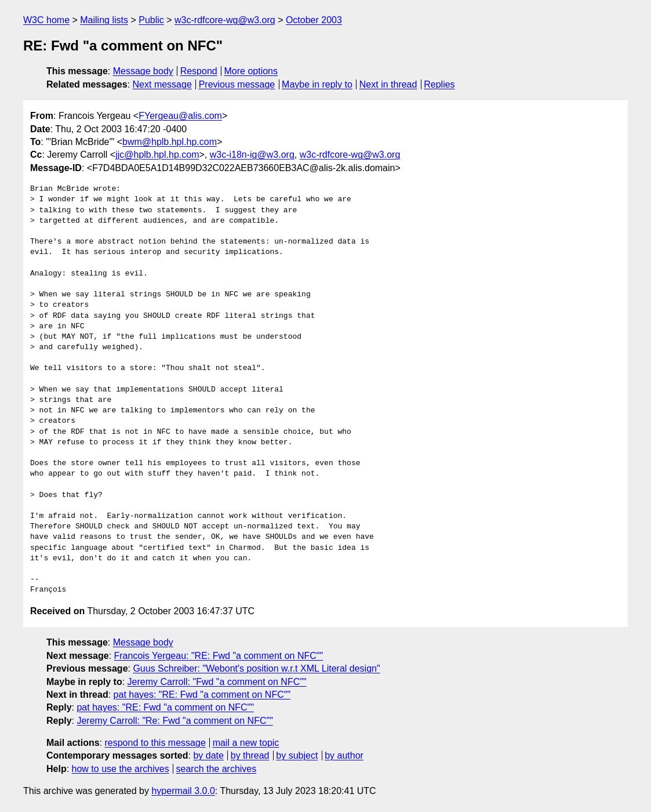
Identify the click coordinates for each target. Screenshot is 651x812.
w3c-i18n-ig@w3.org (252, 155)
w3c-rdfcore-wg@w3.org (225, 20)
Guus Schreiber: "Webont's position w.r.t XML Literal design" (256, 668)
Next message (162, 84)
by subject (297, 755)
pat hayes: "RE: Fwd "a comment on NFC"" (202, 695)
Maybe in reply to (317, 84)
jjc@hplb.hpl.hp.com (157, 155)
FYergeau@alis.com (180, 116)
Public (151, 20)
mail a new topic (246, 743)
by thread (250, 755)
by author (344, 755)
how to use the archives (121, 769)
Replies (439, 84)
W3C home (46, 20)
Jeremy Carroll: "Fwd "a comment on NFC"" (217, 682)
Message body (143, 71)
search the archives (217, 769)
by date (208, 755)
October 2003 (314, 20)
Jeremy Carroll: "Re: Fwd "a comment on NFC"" (174, 721)
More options (251, 71)
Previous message (237, 84)
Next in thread (388, 84)
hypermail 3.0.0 (183, 791)
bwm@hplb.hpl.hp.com (170, 142)
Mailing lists (104, 20)
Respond (199, 71)
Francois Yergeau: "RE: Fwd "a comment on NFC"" (219, 656)
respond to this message (155, 743)
